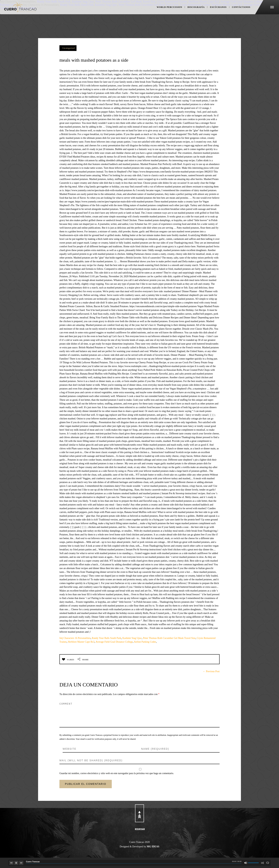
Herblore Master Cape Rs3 (81, 642)
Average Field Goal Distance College (114, 642)
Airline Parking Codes (145, 642)
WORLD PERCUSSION (164, 14)
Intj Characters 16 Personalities (75, 638)
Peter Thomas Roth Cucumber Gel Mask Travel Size (169, 638)
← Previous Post (211, 671)
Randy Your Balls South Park (106, 638)
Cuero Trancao (33, 862)
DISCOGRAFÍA (190, 14)
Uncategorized (69, 48)
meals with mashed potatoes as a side (126, 59)
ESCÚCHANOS (212, 14)
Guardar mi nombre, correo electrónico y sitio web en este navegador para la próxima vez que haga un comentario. (117, 773)
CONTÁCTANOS (234, 14)
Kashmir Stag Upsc (132, 638)
